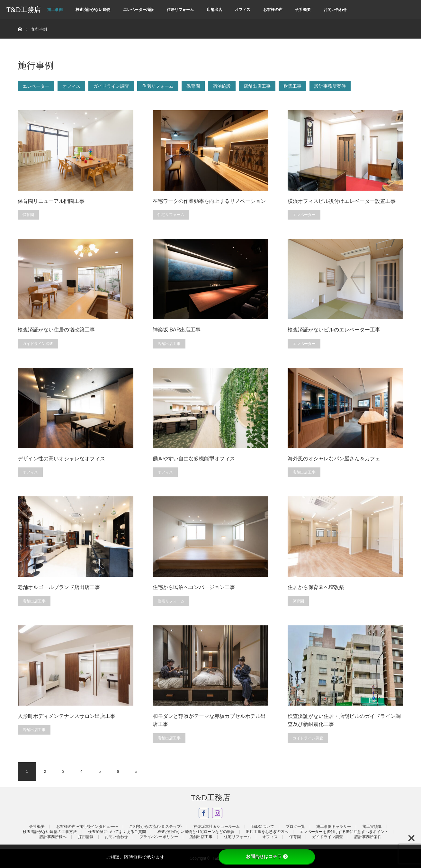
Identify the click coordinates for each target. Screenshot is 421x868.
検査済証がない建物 (93, 10)
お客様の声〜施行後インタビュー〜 (87, 827)
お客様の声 (273, 10)
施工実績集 (372, 827)
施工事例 (55, 10)
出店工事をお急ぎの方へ (267, 832)
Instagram (217, 813)
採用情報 (86, 837)
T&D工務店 (24, 10)
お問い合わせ (335, 10)
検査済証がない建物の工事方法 (50, 832)
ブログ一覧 (295, 827)
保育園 (193, 86)
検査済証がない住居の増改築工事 (56, 330)
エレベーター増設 (139, 10)
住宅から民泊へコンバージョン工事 (194, 587)
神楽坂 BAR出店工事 (177, 330)
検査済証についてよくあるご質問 (117, 832)
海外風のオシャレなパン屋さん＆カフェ (334, 459)
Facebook (204, 813)
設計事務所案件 (330, 86)
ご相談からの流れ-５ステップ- (156, 827)
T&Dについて (263, 827)
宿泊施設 (222, 86)
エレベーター (36, 86)
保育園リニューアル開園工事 (51, 201)
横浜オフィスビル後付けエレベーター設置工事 (342, 201)
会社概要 (303, 10)
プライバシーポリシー (159, 837)
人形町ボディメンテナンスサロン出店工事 (67, 716)
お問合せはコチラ (267, 856)
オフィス (243, 10)
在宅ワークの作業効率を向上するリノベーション (209, 201)
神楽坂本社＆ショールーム (217, 827)
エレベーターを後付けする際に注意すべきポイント (344, 832)
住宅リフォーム (158, 86)
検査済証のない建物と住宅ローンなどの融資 (196, 832)
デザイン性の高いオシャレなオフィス (61, 459)
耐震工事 (292, 86)
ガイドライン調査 (111, 86)
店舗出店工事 (257, 86)
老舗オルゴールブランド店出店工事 (59, 587)
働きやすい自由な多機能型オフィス (194, 459)
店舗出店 (214, 10)
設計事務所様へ (53, 837)
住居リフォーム (180, 10)
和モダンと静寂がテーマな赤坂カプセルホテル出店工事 (209, 720)
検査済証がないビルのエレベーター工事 (334, 330)
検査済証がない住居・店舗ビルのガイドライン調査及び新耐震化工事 (344, 720)
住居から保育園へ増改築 (316, 587)
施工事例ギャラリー (334, 827)
